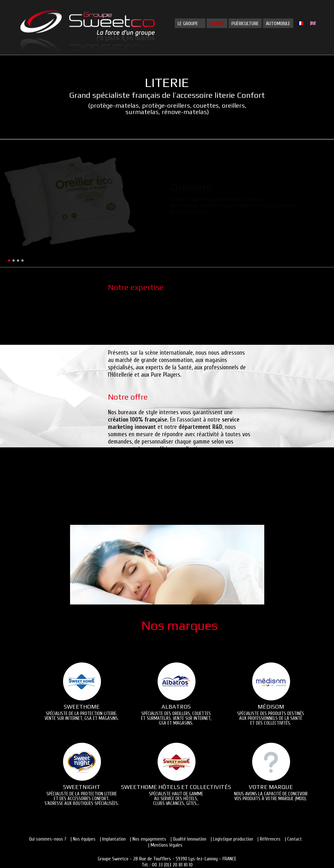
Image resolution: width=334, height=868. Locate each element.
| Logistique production (232, 839)
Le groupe (188, 24)
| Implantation (113, 839)
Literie (217, 24)
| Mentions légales (165, 845)
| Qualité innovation (188, 839)
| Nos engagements (148, 839)
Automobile (278, 24)
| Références (269, 839)
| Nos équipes (83, 839)
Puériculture (245, 24)
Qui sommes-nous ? (48, 839)
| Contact (293, 839)
